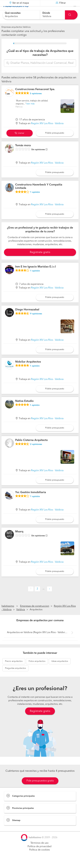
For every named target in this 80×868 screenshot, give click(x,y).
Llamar (19, 141)
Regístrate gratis (40, 719)
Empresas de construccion (35, 614)
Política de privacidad (39, 854)
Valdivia (21, 617)
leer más (30, 111)
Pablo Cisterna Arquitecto (31, 448)
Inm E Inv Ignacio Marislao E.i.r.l (36, 274)
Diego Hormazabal (27, 317)
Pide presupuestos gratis (40, 788)
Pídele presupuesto (55, 141)
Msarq (19, 539)
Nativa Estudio (24, 409)
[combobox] (21, 15)
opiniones (36, 101)
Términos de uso (39, 851)
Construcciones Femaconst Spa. (35, 97)
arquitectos (14, 669)
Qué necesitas (13, 13)
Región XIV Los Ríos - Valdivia (47, 131)
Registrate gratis (40, 260)
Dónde (46, 13)
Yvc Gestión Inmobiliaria (31, 500)
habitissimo (8, 614)
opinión (35, 200)
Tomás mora (23, 153)
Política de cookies (39, 858)
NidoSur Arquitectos (28, 369)
